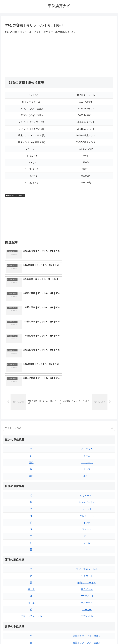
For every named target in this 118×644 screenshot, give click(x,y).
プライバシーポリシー (66, 636)
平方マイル (87, 547)
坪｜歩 (31, 520)
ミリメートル (87, 426)
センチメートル (87, 433)
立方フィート (87, 580)
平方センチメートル (31, 547)
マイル (87, 473)
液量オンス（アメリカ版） (87, 573)
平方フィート (87, 526)
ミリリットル (31, 600)
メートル (87, 440)
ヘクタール (87, 506)
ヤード (87, 466)
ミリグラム (87, 379)
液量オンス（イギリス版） (87, 566)
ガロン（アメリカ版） (87, 607)
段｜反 (31, 533)
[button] (112, 358)
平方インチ (87, 520)
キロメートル (87, 446)
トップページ (48, 636)
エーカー (87, 540)
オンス (87, 400)
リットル (31, 607)
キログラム (87, 393)
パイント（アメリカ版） (87, 593)
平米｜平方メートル (87, 499)
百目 (31, 393)
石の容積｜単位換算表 (15, 195)
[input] (59, 358)
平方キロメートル (87, 513)
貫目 (31, 406)
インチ (87, 453)
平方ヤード (87, 533)
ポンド (87, 406)
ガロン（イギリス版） (87, 600)
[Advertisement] (32, 56)
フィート (87, 460)
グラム (87, 386)
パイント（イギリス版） (87, 587)
